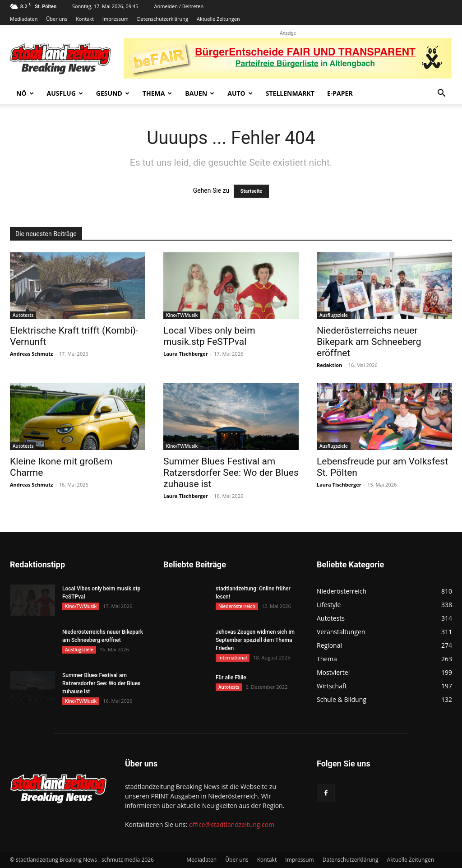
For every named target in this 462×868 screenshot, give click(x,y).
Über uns (57, 19)
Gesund (113, 93)
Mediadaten (24, 19)
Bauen (200, 93)
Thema (157, 93)
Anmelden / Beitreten (179, 6)
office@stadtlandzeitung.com (232, 824)
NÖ (25, 93)
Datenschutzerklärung (163, 19)
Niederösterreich (237, 606)
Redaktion (329, 365)
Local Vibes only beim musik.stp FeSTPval (209, 336)
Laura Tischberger (186, 354)
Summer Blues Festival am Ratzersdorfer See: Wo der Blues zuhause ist (231, 473)
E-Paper (340, 93)
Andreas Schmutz (31, 354)
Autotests (23, 315)
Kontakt (85, 19)
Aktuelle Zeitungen (218, 19)
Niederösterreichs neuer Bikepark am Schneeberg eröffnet (369, 342)
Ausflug (65, 93)
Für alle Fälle (231, 678)
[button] (441, 94)
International (233, 658)
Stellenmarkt (290, 93)
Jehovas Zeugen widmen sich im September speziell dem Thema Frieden (255, 640)
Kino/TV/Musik (182, 315)
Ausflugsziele (334, 315)
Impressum (115, 19)
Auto (240, 93)
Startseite (252, 191)
